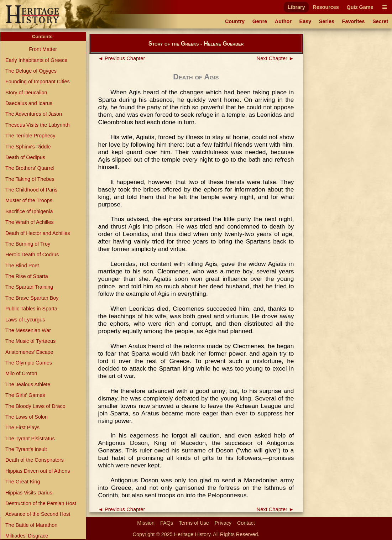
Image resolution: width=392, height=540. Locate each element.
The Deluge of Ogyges (31, 71)
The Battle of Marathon (31, 525)
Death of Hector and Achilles (38, 233)
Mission (146, 523)
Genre (260, 21)
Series (327, 21)
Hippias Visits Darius (29, 493)
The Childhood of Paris (31, 190)
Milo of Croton (21, 373)
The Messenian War (28, 330)
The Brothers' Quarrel (30, 168)
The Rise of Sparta (27, 276)
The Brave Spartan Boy (32, 298)
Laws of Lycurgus (25, 320)
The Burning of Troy (28, 244)
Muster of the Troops (29, 200)
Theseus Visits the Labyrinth (38, 125)
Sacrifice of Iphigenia (29, 211)
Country (235, 21)
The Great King (23, 482)
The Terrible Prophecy (30, 136)
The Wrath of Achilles (30, 222)
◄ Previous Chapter (122, 58)
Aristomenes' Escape (29, 352)
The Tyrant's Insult (26, 449)
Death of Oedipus (25, 157)
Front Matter (43, 49)
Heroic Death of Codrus (32, 255)
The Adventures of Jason (34, 114)
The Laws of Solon (27, 417)
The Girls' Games (25, 395)
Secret (380, 21)
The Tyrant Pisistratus (30, 439)
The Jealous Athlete (28, 384)
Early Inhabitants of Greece (36, 60)
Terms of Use (194, 523)
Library (296, 7)
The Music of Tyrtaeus (30, 341)
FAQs (167, 523)
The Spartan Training (29, 287)
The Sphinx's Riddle (28, 147)
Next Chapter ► (275, 58)
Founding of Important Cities (38, 82)
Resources (326, 7)
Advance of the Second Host (38, 514)
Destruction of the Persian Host (41, 503)
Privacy (223, 523)
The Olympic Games (29, 363)
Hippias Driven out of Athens (38, 471)
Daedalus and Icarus (29, 103)
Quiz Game (360, 7)
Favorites (354, 21)
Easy (305, 21)
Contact (246, 523)
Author (283, 21)
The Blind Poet (22, 266)
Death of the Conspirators (35, 460)
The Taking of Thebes (30, 179)
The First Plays (22, 428)
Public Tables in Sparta (31, 309)
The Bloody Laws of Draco (35, 406)
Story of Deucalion (26, 93)
